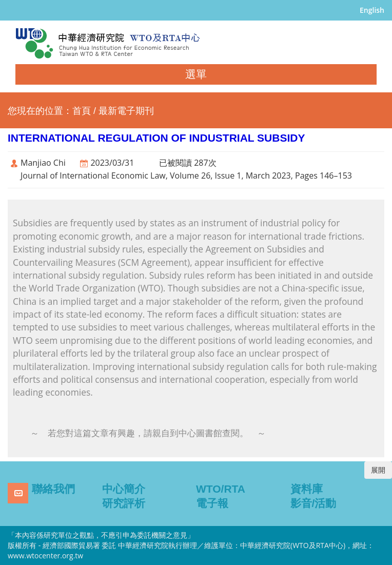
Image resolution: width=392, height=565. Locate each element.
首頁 (82, 111)
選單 (196, 74)
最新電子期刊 (126, 111)
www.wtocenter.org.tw (45, 556)
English (372, 10)
